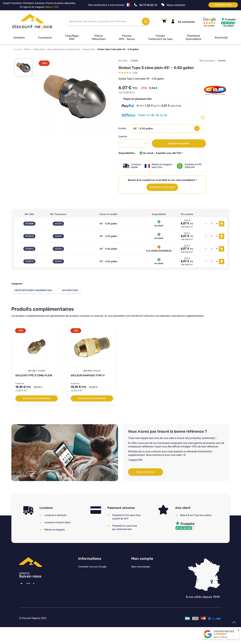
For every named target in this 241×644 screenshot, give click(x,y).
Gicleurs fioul (89, 49)
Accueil (18, 49)
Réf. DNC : (123, 61)
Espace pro (223, 5)
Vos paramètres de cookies (93, 592)
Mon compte (142, 559)
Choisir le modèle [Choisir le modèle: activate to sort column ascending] (108, 214)
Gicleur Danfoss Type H (88, 375)
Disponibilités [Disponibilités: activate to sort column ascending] (159, 214)
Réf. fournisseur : (208, 61)
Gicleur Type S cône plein (34, 375)
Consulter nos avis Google (92, 567)
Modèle (123, 128)
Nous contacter (145, 472)
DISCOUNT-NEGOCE (224, 631)
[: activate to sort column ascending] (214, 214)
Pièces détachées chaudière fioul (64, 49)
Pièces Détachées (99, 37)
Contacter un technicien (162, 187)
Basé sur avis (221, 637)
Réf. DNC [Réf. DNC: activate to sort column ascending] (29, 214)
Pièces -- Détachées (34, 49)
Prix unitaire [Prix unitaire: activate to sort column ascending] (187, 214)
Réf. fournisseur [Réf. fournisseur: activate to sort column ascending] (58, 214)
